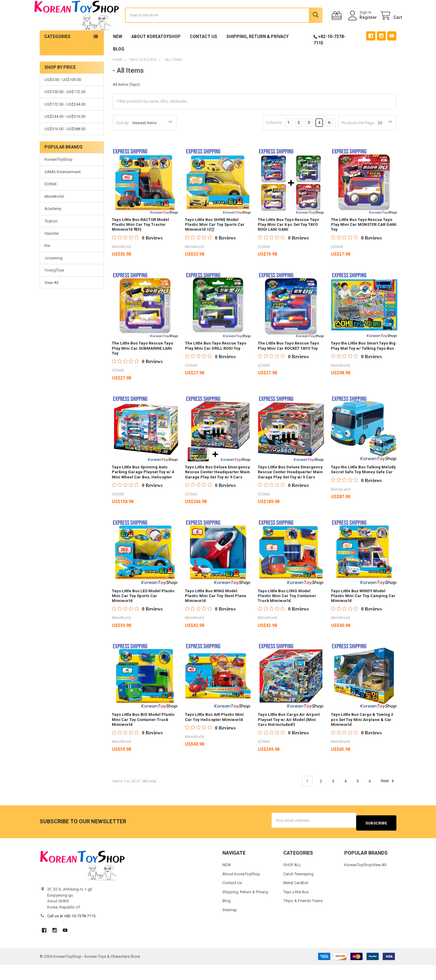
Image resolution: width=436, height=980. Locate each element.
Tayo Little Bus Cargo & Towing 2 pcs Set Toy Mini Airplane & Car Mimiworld (362, 737)
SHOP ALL (292, 880)
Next (388, 799)
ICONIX (51, 202)
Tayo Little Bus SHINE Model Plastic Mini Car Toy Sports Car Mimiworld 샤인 (215, 243)
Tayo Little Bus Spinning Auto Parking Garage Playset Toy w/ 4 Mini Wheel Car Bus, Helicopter (143, 490)
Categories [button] (57, 54)
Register (362, 26)
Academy (53, 227)
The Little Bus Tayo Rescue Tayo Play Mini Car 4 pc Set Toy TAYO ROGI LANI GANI (288, 243)
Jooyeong (53, 276)
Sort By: (123, 141)
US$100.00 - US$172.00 (65, 110)
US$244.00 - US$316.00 (65, 134)
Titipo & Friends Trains (303, 916)
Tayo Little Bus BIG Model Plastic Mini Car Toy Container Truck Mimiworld (143, 737)
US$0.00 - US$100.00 (63, 98)
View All (51, 301)
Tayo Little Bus (296, 907)
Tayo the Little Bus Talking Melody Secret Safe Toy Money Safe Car (363, 487)
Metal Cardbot (296, 898)
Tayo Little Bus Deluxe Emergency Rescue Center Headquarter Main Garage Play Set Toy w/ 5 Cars (290, 490)
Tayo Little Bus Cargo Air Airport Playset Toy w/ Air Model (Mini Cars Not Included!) (289, 737)
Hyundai (52, 251)
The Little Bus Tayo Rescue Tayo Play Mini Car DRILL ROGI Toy (216, 364)
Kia (47, 263)
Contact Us (204, 54)
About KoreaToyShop (156, 54)
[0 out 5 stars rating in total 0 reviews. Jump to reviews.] (137, 256)
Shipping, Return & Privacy (257, 54)
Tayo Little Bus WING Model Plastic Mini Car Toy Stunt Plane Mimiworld (216, 614)
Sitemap (230, 925)
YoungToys (54, 288)
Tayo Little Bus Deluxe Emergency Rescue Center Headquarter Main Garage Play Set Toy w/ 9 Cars (217, 490)
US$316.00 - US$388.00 (65, 147)
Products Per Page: (358, 141)
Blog (119, 67)
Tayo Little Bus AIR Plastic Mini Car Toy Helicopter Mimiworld (214, 735)
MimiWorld (54, 214)
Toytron (51, 239)
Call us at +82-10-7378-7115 (71, 931)
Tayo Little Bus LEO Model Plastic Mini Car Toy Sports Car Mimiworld (143, 614)
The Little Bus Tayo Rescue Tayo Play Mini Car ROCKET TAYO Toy (288, 364)
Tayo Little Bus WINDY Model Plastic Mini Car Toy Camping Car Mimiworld (363, 614)
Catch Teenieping (298, 889)
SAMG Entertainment (63, 190)
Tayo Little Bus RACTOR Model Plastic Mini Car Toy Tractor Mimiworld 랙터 (140, 243)
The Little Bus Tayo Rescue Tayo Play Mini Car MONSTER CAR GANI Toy (364, 243)
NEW (118, 54)
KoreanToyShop (58, 177)
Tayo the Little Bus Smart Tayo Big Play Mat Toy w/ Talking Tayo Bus (363, 364)
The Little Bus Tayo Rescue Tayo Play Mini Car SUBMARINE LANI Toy (142, 366)
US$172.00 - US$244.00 (65, 122)
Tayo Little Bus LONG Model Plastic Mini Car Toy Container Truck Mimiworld (287, 614)
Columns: (274, 140)
